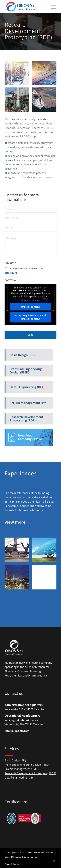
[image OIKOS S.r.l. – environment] (45, 101)
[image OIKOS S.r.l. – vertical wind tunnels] (18, 551)
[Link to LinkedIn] (54, 861)
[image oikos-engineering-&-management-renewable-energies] (45, 74)
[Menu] (52, 7)
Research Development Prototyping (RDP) (30, 773)
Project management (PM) (21, 769)
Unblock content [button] (31, 307)
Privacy (10, 263)
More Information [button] (31, 300)
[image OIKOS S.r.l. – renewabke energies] (45, 551)
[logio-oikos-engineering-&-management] (25, 7)
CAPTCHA (10, 280)
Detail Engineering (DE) (19, 778)
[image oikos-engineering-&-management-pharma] (18, 74)
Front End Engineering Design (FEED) (27, 765)
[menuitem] (52, 7)
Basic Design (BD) (15, 760)
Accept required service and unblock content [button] (31, 317)
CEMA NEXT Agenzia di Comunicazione (21, 857)
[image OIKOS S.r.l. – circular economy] (18, 101)
